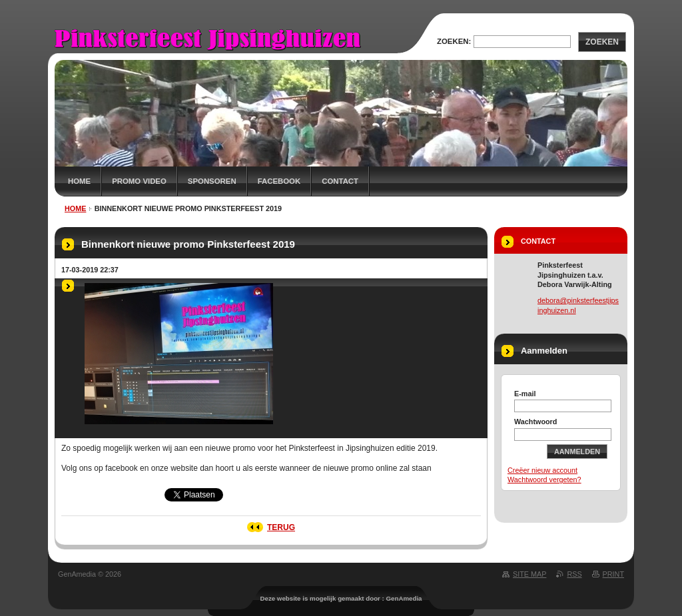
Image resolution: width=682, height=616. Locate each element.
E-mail (525, 394)
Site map (529, 574)
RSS (574, 574)
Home (79, 181)
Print (613, 574)
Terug (281, 527)
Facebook (279, 181)
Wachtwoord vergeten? (544, 479)
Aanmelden (577, 452)
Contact (340, 181)
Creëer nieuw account (542, 470)
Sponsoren (212, 181)
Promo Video (139, 181)
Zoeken (602, 42)
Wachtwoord (535, 422)
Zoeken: (454, 41)
